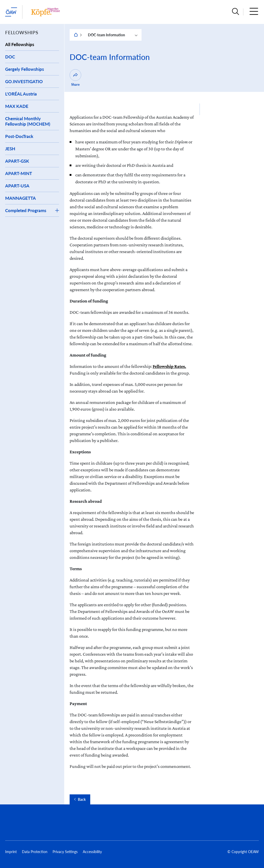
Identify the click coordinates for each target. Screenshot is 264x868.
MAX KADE (17, 106)
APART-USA (17, 186)
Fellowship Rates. (169, 366)
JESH (10, 149)
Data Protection (35, 852)
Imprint (11, 852)
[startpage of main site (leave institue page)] (11, 12)
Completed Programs (26, 210)
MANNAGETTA (20, 198)
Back (82, 800)
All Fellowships (20, 44)
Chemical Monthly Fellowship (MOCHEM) (28, 121)
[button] (236, 12)
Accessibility (92, 852)
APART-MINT (19, 173)
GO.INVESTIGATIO (24, 81)
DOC (10, 57)
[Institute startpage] (45, 12)
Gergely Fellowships (24, 69)
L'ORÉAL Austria (21, 94)
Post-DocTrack (19, 136)
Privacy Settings (65, 852)
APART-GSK (17, 161)
